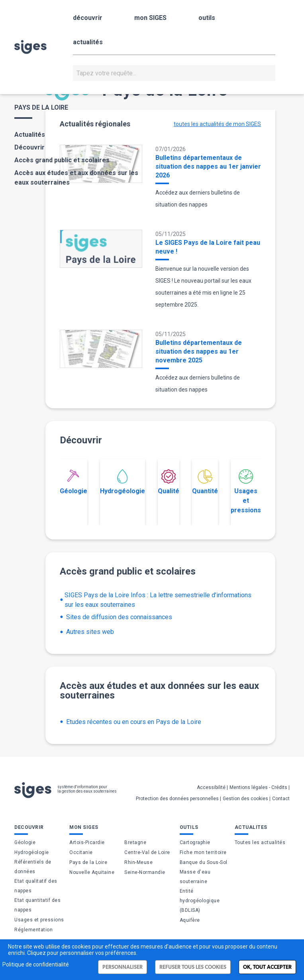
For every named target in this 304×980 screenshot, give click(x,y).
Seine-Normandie (145, 872)
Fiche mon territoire (203, 852)
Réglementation (33, 930)
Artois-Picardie (87, 842)
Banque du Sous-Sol (204, 862)
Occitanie (81, 852)
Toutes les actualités (260, 842)
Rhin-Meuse (138, 862)
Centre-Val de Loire (147, 852)
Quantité (205, 482)
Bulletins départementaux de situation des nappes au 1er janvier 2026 (208, 166)
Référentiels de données (33, 867)
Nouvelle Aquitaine (92, 872)
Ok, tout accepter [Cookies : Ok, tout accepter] (267, 967)
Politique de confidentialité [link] (36, 964)
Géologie (74, 482)
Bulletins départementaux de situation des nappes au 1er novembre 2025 (199, 351)
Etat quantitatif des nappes (37, 905)
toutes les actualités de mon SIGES (217, 124)
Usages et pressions (246, 492)
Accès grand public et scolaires (62, 160)
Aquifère (190, 920)
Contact (281, 799)
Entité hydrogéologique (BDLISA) (200, 901)
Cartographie (195, 842)
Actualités (30, 135)
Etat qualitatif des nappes (36, 886)
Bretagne (135, 842)
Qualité (169, 482)
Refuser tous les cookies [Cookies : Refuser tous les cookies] (193, 967)
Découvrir (29, 147)
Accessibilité (211, 787)
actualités (88, 42)
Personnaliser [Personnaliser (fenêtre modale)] (123, 967)
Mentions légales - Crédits (258, 787)
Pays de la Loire (88, 862)
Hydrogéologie (123, 482)
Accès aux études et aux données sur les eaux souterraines (76, 178)
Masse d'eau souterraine (195, 877)
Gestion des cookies (245, 799)
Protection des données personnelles (177, 799)
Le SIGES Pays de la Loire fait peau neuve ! (208, 247)
